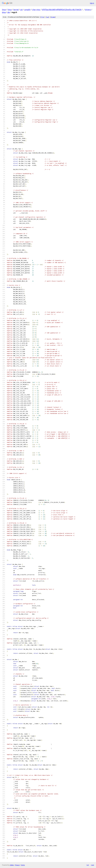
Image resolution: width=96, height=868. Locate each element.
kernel (16, 10)
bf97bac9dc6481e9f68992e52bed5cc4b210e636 (62, 10)
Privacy (17, 865)
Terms (23, 865)
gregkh (27, 10)
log (47, 17)
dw (9, 12)
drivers (88, 10)
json (92, 865)
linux (4, 10)
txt (88, 865)
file (42, 17)
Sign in (92, 3)
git (22, 10)
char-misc (36, 10)
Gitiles (12, 865)
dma (4, 12)
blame (53, 17)
